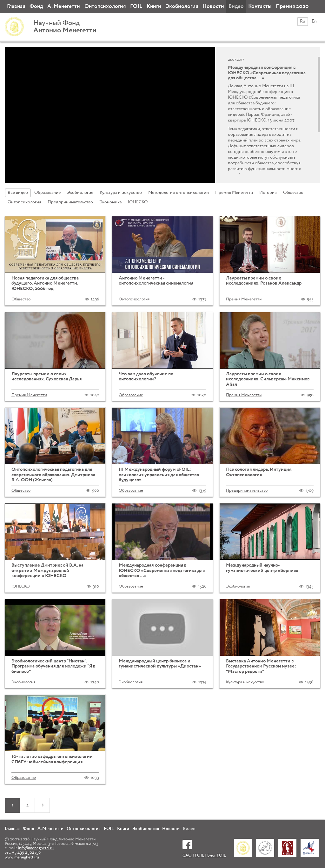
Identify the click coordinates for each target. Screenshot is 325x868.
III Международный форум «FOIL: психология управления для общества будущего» (159, 475)
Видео (236, 7)
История (268, 193)
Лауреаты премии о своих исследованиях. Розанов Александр (264, 281)
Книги (154, 7)
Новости (213, 7)
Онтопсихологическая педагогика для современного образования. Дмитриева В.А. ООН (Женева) (53, 475)
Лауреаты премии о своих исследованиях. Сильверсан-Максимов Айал (268, 379)
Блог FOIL (217, 855)
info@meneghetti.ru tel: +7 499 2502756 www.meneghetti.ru (29, 853)
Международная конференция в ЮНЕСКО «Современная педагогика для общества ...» (162, 570)
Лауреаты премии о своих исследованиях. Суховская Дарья (46, 377)
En (314, 21)
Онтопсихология (105, 7)
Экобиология (182, 7)
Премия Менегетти (234, 193)
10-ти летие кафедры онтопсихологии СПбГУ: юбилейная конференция (52, 759)
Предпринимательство (70, 202)
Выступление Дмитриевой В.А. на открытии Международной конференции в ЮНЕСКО (47, 570)
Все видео (18, 193)
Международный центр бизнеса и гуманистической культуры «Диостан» (160, 664)
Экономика (110, 202)
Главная (16, 7)
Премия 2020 (292, 7)
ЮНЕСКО (138, 202)
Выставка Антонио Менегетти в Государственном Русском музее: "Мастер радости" (261, 666)
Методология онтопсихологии (179, 193)
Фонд (36, 7)
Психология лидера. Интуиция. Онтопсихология (259, 472)
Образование (47, 193)
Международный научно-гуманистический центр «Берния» (262, 568)
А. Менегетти (64, 7)
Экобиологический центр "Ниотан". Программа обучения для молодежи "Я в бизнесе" (53, 666)
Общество (293, 193)
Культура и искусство (121, 193)
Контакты (260, 7)
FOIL (136, 7)
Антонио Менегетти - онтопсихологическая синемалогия (156, 281)
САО (187, 855)
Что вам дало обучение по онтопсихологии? (146, 377)
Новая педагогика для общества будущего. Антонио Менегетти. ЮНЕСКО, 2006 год (45, 283)
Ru (303, 21)
